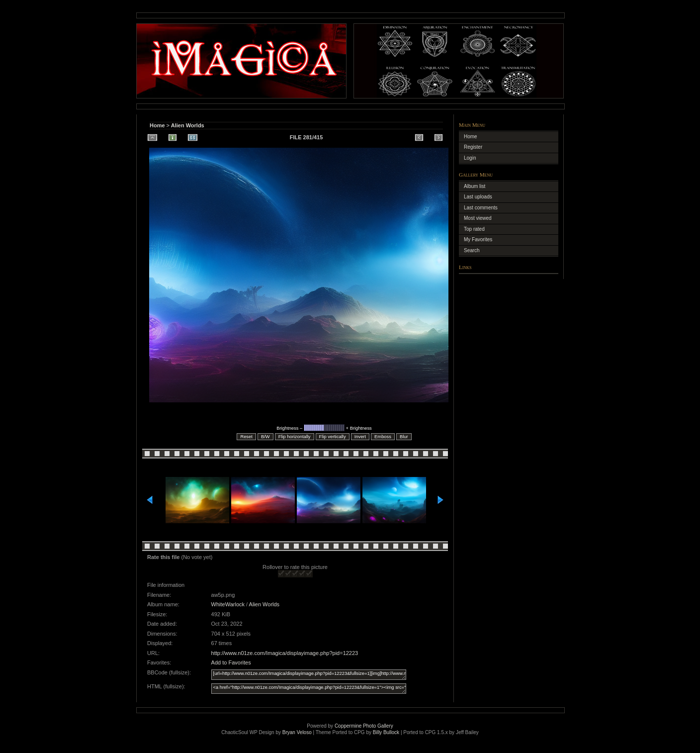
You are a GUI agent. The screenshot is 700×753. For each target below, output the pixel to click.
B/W (265, 437)
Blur (404, 437)
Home (157, 125)
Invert (360, 437)
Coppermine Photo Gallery (364, 726)
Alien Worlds (188, 125)
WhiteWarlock (228, 604)
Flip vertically (333, 437)
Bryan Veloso (297, 732)
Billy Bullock (386, 732)
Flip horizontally (295, 437)
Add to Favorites (231, 662)
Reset (246, 437)
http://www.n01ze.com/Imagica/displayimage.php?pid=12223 (285, 653)
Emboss (383, 437)
